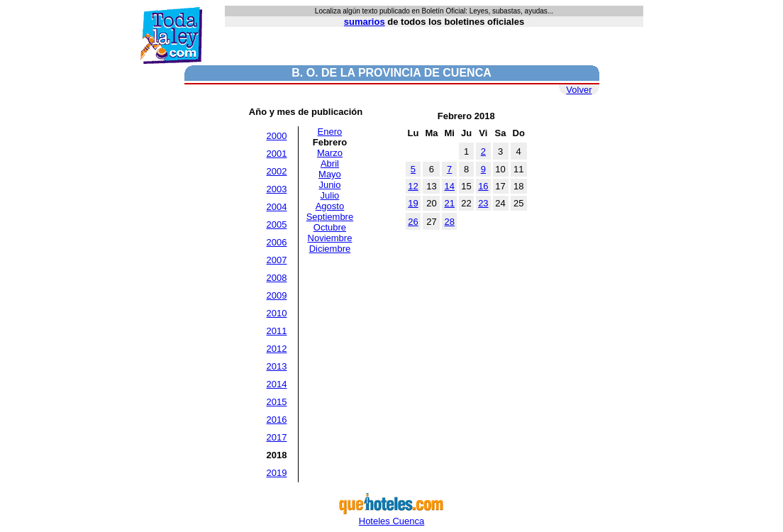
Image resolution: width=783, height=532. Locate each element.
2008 (277, 278)
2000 (277, 136)
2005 (277, 225)
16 (483, 186)
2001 (277, 154)
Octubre (330, 227)
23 (483, 203)
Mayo (330, 174)
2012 (277, 349)
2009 (277, 295)
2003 (277, 189)
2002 (277, 171)
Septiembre (330, 217)
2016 (277, 420)
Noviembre (330, 238)
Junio (329, 185)
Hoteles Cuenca (391, 517)
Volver (579, 90)
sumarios (365, 22)
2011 (277, 331)
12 (413, 186)
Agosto (330, 206)
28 (449, 222)
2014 (277, 384)
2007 (277, 260)
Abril (330, 164)
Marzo (330, 153)
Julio (330, 195)
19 (413, 203)
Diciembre (330, 249)
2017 (277, 437)
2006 (277, 242)
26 (413, 222)
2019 (277, 473)
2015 (277, 402)
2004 (277, 207)
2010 (277, 313)
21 (449, 203)
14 (449, 186)
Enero (330, 132)
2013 (277, 366)
